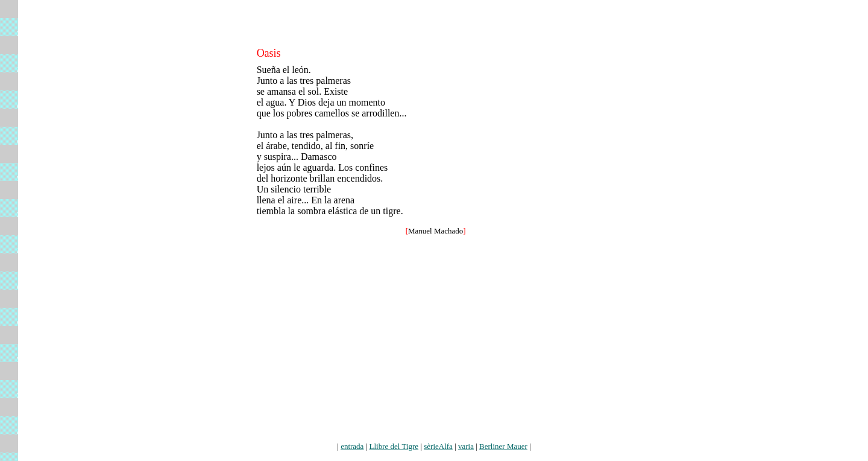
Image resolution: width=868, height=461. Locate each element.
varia (466, 446)
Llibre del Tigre (394, 446)
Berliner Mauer (503, 446)
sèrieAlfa (438, 446)
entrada (352, 446)
